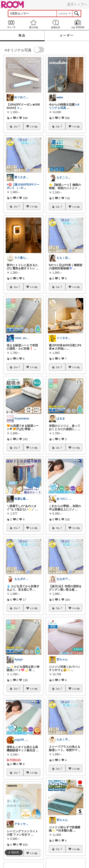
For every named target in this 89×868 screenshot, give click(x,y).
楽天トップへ (77, 4)
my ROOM (78, 24)
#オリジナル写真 (64, 106)
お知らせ (56, 24)
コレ (17, 126)
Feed (11, 24)
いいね (34, 126)
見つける (33, 24)
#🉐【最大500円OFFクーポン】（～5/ (23, 186)
